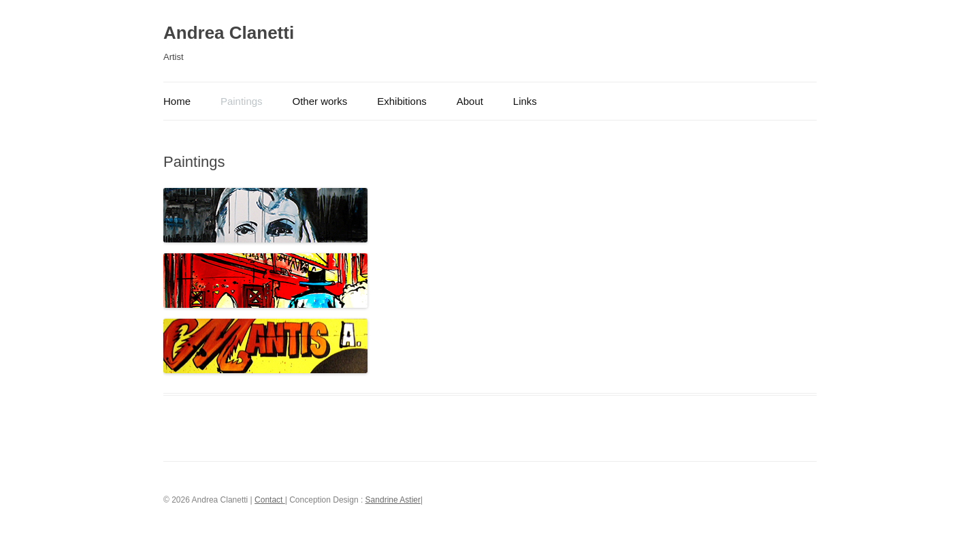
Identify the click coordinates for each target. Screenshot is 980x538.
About (470, 101)
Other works (320, 101)
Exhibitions (402, 101)
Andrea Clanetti (229, 33)
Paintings (242, 101)
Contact (270, 500)
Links (525, 101)
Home (177, 101)
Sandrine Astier (393, 500)
